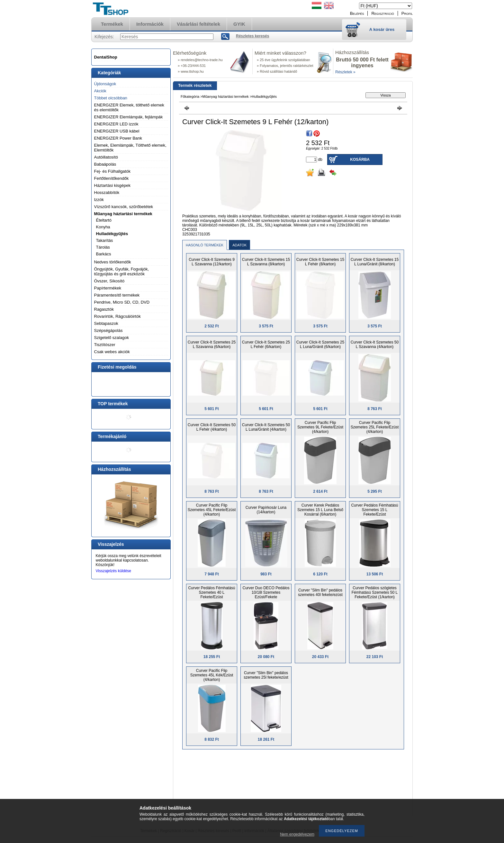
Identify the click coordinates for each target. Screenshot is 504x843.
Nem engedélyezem (297, 834)
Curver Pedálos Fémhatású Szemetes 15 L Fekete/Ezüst (374, 510)
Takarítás (105, 240)
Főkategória (190, 96)
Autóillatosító (106, 157)
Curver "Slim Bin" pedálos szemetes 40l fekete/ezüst (320, 592)
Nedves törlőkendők (113, 262)
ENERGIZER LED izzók (116, 124)
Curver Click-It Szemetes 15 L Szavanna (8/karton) (266, 262)
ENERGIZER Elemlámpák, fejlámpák (129, 117)
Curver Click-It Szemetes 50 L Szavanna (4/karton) (375, 344)
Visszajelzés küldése (114, 571)
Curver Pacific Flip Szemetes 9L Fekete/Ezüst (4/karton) (320, 427)
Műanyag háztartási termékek (123, 214)
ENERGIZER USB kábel (117, 131)
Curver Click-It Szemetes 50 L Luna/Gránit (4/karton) (266, 427)
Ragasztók (104, 309)
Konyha (103, 227)
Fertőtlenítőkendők (112, 178)
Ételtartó (104, 220)
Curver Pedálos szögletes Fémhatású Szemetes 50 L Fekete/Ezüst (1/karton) (375, 592)
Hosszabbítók (107, 192)
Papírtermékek (108, 288)
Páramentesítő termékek (117, 295)
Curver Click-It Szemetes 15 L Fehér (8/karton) (320, 262)
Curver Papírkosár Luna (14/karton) (266, 510)
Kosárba (360, 160)
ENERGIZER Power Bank (118, 138)
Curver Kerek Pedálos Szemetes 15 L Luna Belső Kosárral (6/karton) (320, 510)
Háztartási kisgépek (112, 185)
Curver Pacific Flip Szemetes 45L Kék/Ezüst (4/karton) (212, 675)
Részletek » (345, 72)
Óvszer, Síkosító (109, 281)
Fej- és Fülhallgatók (112, 171)
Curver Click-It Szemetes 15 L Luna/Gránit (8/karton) (375, 262)
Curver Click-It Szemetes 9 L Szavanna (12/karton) (212, 262)
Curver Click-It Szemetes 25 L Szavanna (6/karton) (212, 344)
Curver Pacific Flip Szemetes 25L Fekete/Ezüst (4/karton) (375, 427)
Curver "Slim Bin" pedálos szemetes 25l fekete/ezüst (266, 675)
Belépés (357, 13)
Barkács (104, 254)
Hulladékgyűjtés (112, 234)
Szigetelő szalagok (112, 338)
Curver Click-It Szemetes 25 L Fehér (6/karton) (266, 344)
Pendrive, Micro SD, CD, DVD (122, 302)
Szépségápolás (108, 330)
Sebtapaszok (106, 323)
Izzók (99, 200)
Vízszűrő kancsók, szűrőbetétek (124, 207)
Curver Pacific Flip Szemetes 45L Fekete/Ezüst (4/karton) (212, 510)
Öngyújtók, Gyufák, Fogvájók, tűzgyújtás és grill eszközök (122, 271)
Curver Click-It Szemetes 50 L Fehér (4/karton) (212, 427)
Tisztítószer (105, 345)
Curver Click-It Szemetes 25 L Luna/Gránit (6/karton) (320, 344)
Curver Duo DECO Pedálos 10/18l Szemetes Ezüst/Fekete (266, 592)
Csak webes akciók (112, 352)
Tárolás (103, 247)
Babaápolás (105, 164)
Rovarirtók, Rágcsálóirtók (117, 316)
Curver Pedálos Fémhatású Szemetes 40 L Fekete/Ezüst (212, 592)
